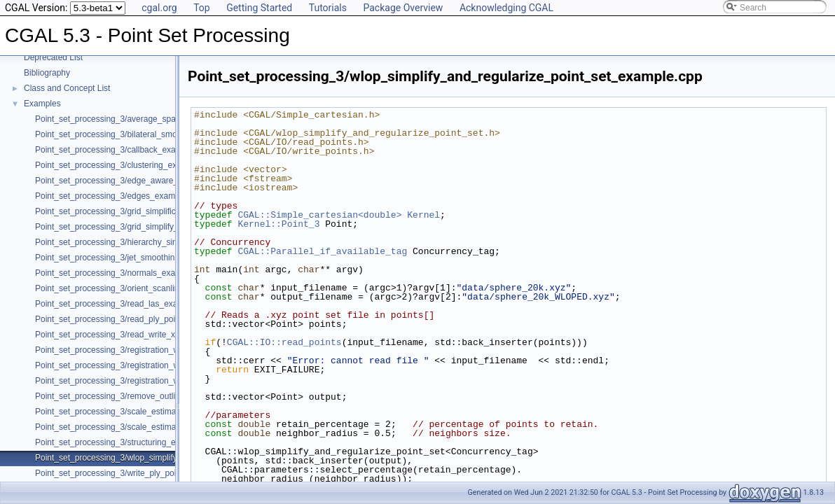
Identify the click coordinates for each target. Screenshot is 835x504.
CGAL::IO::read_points (284, 342)
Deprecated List (53, 57)
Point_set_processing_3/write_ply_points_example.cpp (137, 473)
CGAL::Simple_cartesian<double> (319, 215)
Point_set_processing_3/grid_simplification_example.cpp (141, 211)
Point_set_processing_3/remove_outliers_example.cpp (137, 396)
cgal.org (159, 8)
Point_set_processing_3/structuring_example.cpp (127, 442)
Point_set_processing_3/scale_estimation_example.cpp (139, 427)
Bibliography (47, 73)
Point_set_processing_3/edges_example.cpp (119, 196)
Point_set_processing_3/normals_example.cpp (122, 273)
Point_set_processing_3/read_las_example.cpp (123, 304)
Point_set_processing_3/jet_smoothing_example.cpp (133, 258)
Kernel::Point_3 (278, 224)
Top (202, 8)
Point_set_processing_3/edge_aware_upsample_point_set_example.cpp (170, 181)
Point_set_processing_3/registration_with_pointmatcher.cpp (146, 381)
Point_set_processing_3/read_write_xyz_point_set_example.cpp (155, 335)
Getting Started (259, 8)
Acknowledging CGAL (506, 8)
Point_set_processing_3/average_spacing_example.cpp (139, 119)
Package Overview (403, 8)
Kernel (423, 215)
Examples (42, 104)
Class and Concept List (67, 88)
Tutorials (328, 8)
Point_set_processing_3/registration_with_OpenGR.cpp (139, 350)
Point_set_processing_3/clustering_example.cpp (125, 165)
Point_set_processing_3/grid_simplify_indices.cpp (128, 227)
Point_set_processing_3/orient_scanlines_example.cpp (138, 288)
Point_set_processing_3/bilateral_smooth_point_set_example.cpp (158, 134)
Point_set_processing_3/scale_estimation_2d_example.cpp (146, 412)
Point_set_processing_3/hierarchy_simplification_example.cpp (151, 242)
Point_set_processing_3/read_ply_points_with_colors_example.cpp (160, 319)
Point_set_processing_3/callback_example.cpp (123, 150)
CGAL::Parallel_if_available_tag (322, 251)
